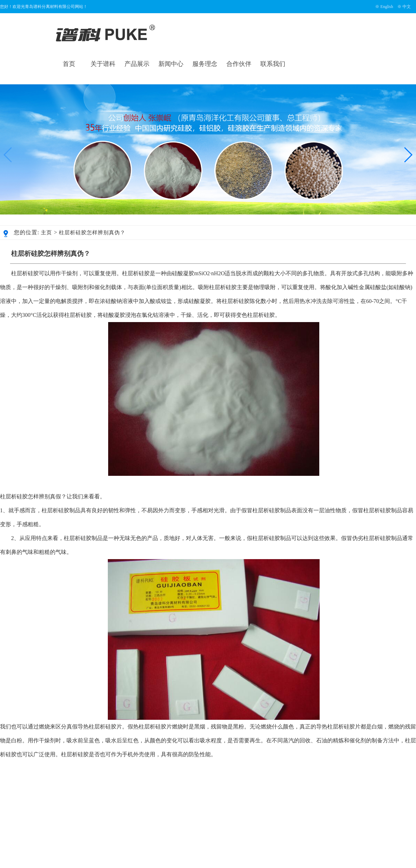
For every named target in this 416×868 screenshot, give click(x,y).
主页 (46, 233)
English (387, 7)
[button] (408, 155)
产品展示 (137, 64)
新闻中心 (171, 64)
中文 (407, 7)
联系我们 (273, 64)
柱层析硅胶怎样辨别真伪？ (92, 233)
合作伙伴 (239, 64)
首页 (69, 64)
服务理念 (205, 64)
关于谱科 (103, 64)
